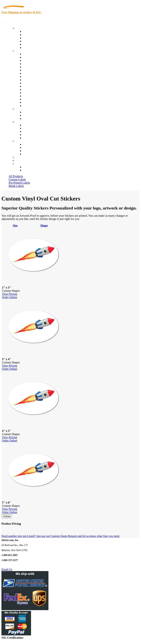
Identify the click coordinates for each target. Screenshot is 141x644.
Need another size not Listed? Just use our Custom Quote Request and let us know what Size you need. (61, 536)
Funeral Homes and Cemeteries (41, 102)
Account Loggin (32, 167)
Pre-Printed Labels (19, 183)
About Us (21, 122)
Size (15, 226)
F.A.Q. (27, 138)
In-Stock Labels (32, 31)
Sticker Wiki (30, 131)
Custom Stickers (25, 109)
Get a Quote (30, 115)
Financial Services (34, 83)
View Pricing (10, 294)
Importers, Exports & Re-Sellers (42, 67)
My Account (23, 160)
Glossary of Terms (34, 135)
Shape (44, 226)
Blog (26, 128)
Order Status (30, 148)
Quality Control (32, 57)
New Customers (32, 170)
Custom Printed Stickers (37, 80)
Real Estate (29, 93)
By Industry (23, 51)
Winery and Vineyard (35, 64)
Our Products (23, 28)
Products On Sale (33, 38)
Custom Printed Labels (36, 35)
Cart (18, 164)
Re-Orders (22, 157)
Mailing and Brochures (36, 86)
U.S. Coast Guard (33, 96)
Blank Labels (16, 186)
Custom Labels (17, 179)
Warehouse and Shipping (37, 77)
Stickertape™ (31, 90)
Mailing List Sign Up (35, 151)
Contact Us (22, 141)
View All (28, 54)
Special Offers (31, 48)
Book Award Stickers (35, 106)
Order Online (10, 297)
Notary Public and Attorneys (39, 70)
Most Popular (31, 44)
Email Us (7, 569)
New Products (31, 41)
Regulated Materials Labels (39, 99)
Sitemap (28, 154)
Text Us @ (14, 565)
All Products (16, 176)
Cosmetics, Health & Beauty (39, 73)
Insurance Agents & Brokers (39, 60)
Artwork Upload (32, 119)
